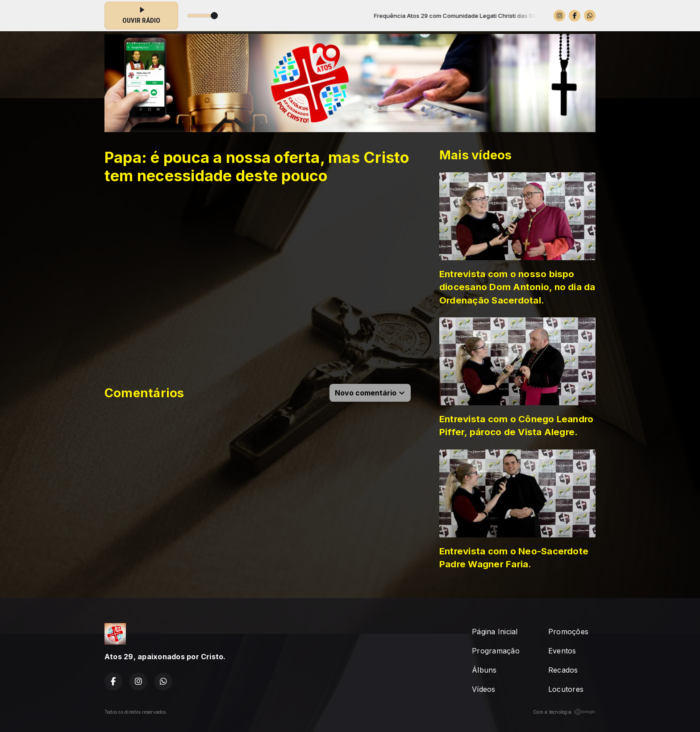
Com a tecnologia (564, 712)
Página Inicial (495, 632)
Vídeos (483, 689)
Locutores (566, 689)
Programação (496, 651)
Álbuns (484, 670)
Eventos (562, 651)
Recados (563, 670)
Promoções (568, 632)
